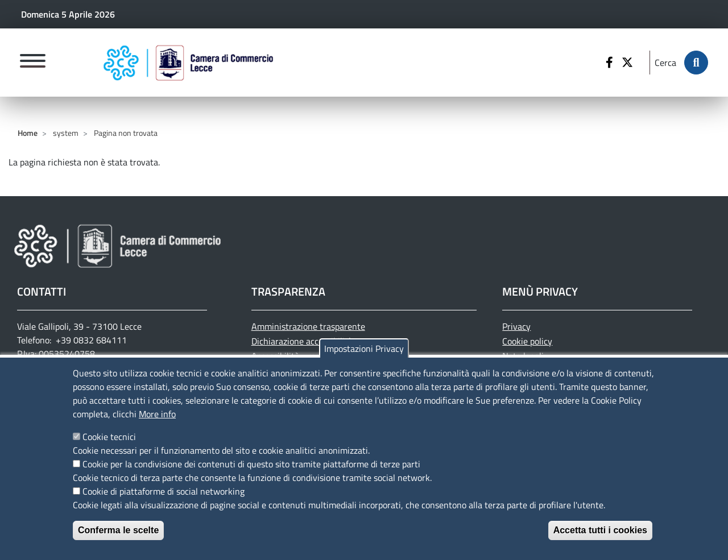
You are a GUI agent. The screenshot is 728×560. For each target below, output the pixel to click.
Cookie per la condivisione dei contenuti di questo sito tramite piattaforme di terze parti (251, 474)
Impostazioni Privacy (364, 359)
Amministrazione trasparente (308, 326)
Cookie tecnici (109, 447)
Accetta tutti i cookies (600, 540)
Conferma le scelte (118, 540)
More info (157, 424)
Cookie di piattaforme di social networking (164, 501)
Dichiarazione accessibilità (302, 341)
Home (28, 133)
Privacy (516, 326)
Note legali (523, 356)
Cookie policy (527, 341)
